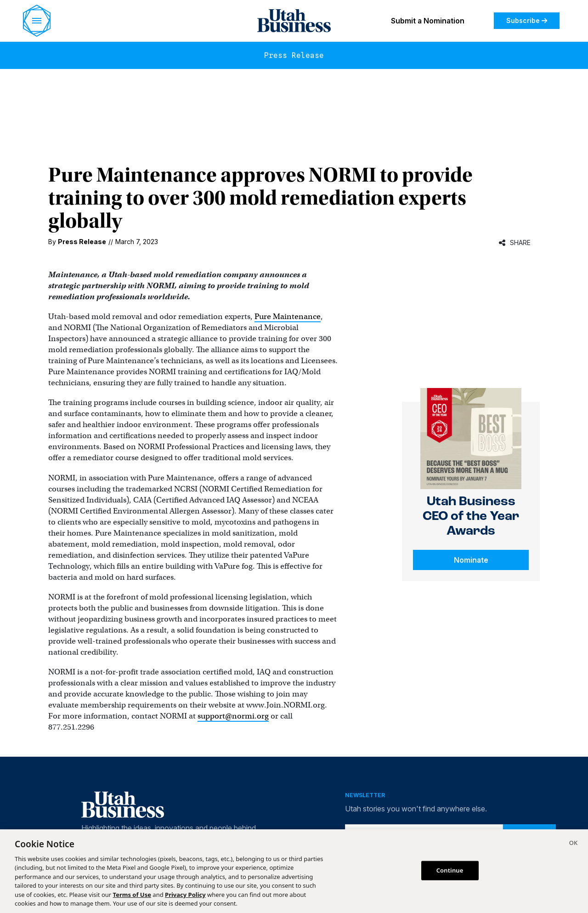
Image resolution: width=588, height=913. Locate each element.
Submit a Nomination (428, 21)
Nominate (471, 560)
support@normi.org (233, 716)
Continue (450, 870)
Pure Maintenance (288, 317)
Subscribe (527, 20)
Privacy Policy (185, 895)
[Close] (573, 844)
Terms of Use (132, 895)
